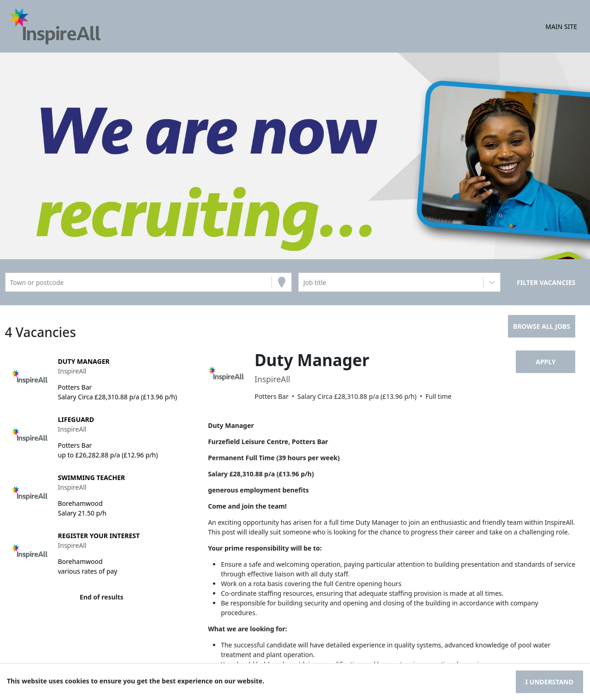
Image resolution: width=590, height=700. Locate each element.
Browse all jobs (542, 326)
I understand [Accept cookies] (549, 682)
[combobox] (11, 282)
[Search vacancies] (546, 282)
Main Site (561, 27)
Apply (546, 362)
